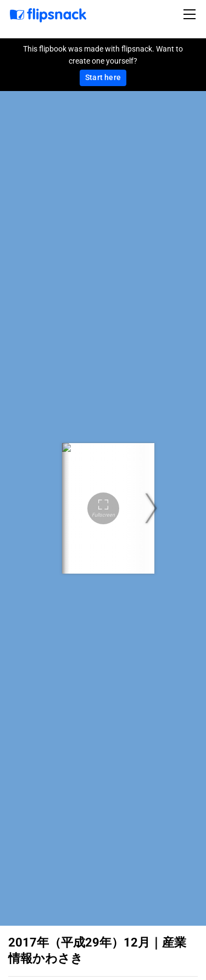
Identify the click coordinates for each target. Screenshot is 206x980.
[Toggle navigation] (191, 14)
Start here (103, 77)
